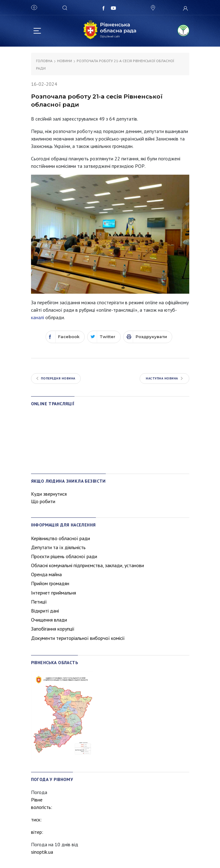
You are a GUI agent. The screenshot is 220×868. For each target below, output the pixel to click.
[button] (152, 8)
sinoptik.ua (42, 852)
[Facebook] (65, 337)
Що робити (43, 501)
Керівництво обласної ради (61, 538)
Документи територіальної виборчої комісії (78, 638)
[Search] (66, 7)
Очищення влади (49, 620)
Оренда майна (46, 574)
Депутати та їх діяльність (58, 547)
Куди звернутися (49, 494)
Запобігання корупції (53, 629)
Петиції (39, 602)
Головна (44, 61)
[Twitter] (104, 337)
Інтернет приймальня (54, 593)
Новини (65, 61)
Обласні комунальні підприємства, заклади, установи (88, 565)
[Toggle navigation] (37, 30)
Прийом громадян (50, 583)
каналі (38, 317)
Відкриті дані (45, 611)
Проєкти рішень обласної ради (64, 556)
